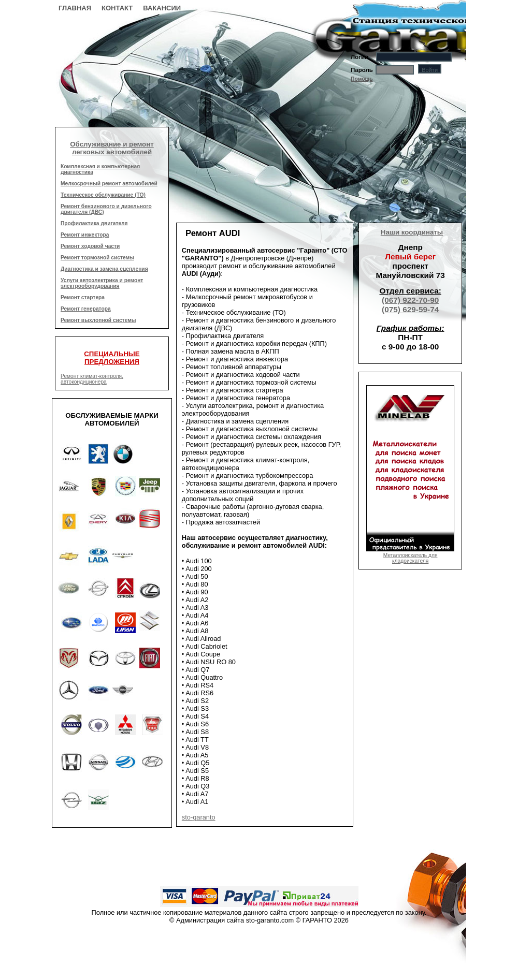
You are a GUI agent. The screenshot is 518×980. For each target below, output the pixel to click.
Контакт (117, 8)
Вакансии (162, 8)
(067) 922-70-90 (410, 300)
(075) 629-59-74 (410, 309)
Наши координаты (412, 232)
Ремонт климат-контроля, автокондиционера (92, 379)
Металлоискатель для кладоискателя (410, 555)
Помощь (362, 79)
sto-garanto (199, 817)
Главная (75, 8)
